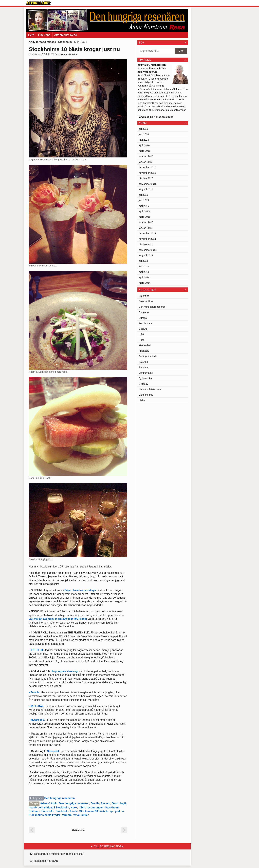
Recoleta (144, 367)
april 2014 (144, 277)
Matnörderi (145, 345)
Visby (142, 400)
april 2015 (144, 211)
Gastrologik (119, 803)
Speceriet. (53, 751)
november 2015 (147, 173)
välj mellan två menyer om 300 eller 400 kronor (58, 619)
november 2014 (147, 239)
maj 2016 (144, 140)
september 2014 (148, 250)
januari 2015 (146, 228)
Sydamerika (145, 378)
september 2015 (148, 184)
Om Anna (44, 35)
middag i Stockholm (56, 808)
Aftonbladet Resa (66, 35)
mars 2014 (145, 283)
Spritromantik (146, 373)
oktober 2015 (146, 178)
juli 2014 (143, 261)
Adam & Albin (49, 803)
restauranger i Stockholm (103, 808)
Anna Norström (69, 54)
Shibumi (34, 811)
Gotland (143, 329)
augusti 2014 (146, 255)
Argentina (144, 296)
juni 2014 (144, 266)
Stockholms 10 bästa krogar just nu (74, 49)
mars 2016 (145, 151)
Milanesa (144, 351)
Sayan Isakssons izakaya (80, 590)
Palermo (143, 362)
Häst (141, 334)
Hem (31, 35)
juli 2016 (143, 129)
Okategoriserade (148, 356)
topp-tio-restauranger (75, 815)
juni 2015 (144, 200)
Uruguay (143, 384)
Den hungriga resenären (59, 798)
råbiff (82, 808)
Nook (74, 808)
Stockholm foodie (67, 811)
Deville (95, 803)
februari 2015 (146, 222)
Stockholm (47, 811)
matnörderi (36, 808)
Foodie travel (146, 323)
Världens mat (146, 395)
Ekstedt (106, 803)
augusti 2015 (146, 189)
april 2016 (144, 145)
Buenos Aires (146, 301)
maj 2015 (144, 206)
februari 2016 (146, 156)
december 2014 (147, 233)
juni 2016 (144, 134)
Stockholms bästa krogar (45, 815)
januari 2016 (146, 162)
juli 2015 (143, 195)
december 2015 (147, 167)
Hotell (142, 340)
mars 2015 (145, 217)
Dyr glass (144, 312)
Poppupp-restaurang (65, 671)
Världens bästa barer (150, 389)
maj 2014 (144, 272)
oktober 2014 (146, 244)
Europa (143, 318)
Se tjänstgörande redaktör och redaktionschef (57, 854)
